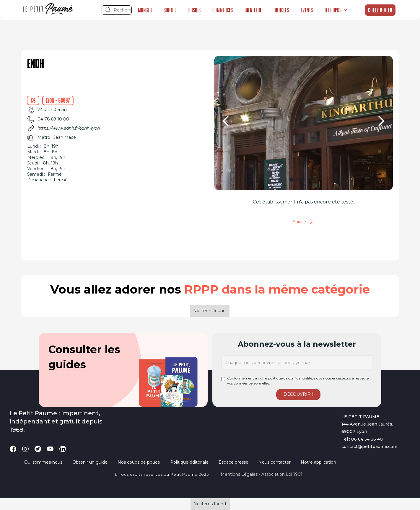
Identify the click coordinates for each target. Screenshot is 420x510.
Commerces (223, 10)
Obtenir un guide (90, 462)
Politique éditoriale (189, 462)
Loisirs (194, 10)
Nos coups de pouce (139, 462)
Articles (281, 10)
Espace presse (233, 462)
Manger (145, 10)
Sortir (170, 10)
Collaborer (380, 10)
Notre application (318, 462)
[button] (336, 10)
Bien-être (253, 10)
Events (307, 10)
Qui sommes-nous (43, 462)
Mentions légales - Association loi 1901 (262, 474)
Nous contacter (275, 462)
